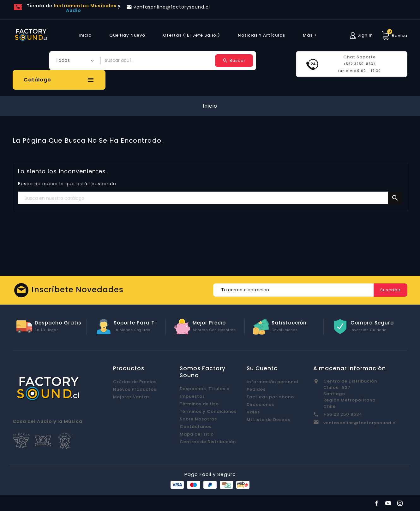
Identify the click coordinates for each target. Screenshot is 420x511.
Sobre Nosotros (198, 419)
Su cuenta (262, 368)
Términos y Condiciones (208, 411)
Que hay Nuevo (127, 35)
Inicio (85, 35)
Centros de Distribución (208, 442)
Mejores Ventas (131, 397)
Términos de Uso (199, 404)
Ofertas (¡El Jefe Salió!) (192, 35)
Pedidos (256, 389)
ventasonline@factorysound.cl (360, 423)
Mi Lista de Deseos (268, 420)
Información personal (273, 382)
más (310, 35)
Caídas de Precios (135, 382)
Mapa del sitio (197, 434)
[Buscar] (210, 198)
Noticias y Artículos (261, 35)
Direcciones (260, 404)
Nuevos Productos (135, 389)
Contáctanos (196, 427)
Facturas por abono (270, 397)
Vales (253, 412)
